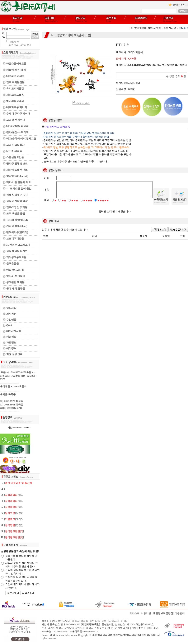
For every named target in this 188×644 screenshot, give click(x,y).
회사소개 (134, 613)
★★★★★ (103, 204)
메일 (52, 635)
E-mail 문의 (18, 386)
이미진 (125, 621)
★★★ (75, 204)
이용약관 (146, 613)
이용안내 (180, 613)
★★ (64, 204)
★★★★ (88, 204)
